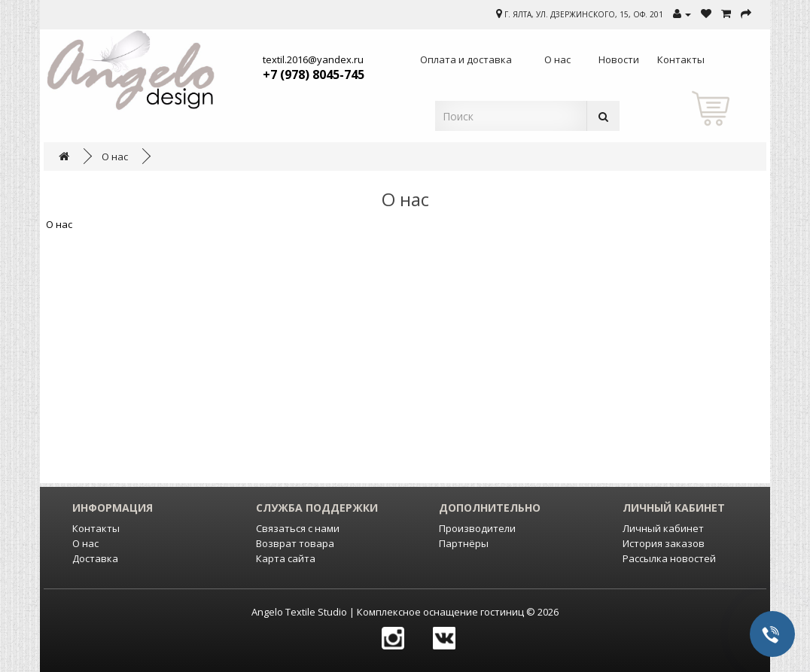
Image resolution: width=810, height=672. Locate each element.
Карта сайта (286, 558)
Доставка (95, 558)
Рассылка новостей (669, 558)
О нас (115, 157)
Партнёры (464, 543)
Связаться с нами (298, 528)
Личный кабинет (663, 528)
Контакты (96, 528)
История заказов (664, 543)
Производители (477, 528)
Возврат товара (295, 543)
